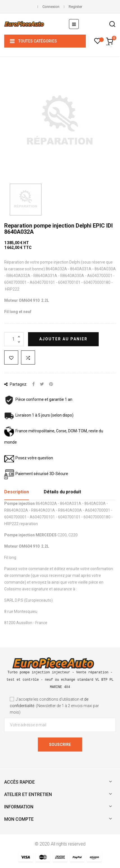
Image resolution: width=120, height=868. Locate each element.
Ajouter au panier (63, 339)
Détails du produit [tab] (62, 492)
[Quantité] (14, 339)
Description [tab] (17, 492)
